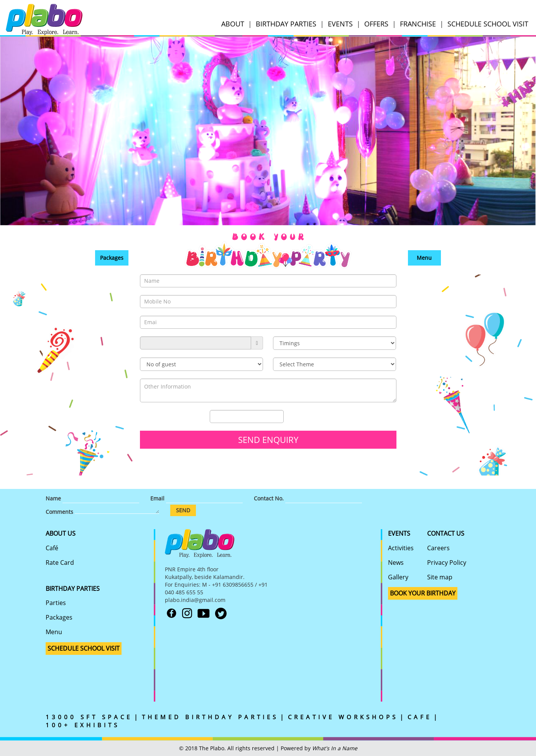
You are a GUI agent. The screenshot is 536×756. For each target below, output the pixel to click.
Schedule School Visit (84, 648)
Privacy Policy (447, 562)
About (233, 24)
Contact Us (446, 533)
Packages (112, 258)
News (396, 562)
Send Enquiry (268, 439)
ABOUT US (61, 533)
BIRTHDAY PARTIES (73, 589)
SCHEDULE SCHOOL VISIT (488, 24)
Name (53, 498)
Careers (438, 548)
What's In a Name (335, 748)
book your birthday (423, 593)
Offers (376, 24)
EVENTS (340, 24)
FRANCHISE (418, 24)
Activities (401, 548)
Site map (440, 577)
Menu (424, 258)
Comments (59, 512)
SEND (183, 510)
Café (52, 548)
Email (157, 498)
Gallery (398, 577)
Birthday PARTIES (286, 24)
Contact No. (269, 498)
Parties (56, 603)
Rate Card (60, 562)
